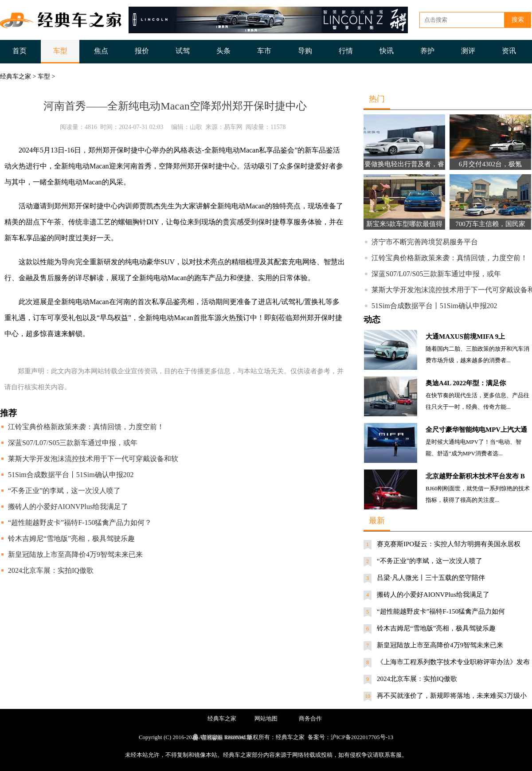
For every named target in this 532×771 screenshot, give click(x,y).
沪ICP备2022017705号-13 (362, 737)
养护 (427, 51)
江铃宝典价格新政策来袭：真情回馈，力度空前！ (86, 427)
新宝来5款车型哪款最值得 (405, 224)
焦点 (101, 51)
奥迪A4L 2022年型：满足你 (466, 383)
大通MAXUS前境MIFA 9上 (465, 337)
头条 (223, 51)
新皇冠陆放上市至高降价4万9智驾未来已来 (75, 554)
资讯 (509, 51)
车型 (60, 51)
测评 (468, 51)
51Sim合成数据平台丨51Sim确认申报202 (71, 475)
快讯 (387, 51)
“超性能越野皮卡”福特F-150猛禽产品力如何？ (80, 522)
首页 (20, 51)
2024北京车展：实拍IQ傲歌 (51, 570)
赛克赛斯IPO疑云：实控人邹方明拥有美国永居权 (449, 544)
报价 (142, 51)
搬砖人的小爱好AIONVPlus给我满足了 (68, 507)
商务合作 (310, 718)
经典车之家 (16, 76)
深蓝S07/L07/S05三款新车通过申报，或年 (73, 443)
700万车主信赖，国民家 (490, 224)
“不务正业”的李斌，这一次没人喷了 (64, 491)
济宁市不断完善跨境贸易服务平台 (425, 242)
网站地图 (266, 718)
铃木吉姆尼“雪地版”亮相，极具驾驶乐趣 (71, 538)
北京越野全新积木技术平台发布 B (475, 476)
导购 (305, 51)
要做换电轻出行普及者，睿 (404, 164)
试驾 (183, 51)
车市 (264, 51)
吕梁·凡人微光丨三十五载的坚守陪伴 (431, 578)
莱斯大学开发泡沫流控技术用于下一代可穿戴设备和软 (93, 459)
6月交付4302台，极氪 (491, 164)
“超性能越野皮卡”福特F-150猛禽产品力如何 (441, 611)
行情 (346, 51)
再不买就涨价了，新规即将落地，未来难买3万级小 (452, 696)
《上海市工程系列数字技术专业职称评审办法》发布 (453, 662)
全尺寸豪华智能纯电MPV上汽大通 (476, 430)
